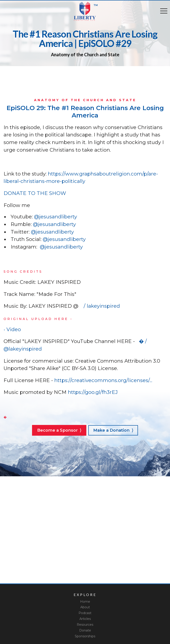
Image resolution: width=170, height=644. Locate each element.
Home (85, 602)
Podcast (85, 613)
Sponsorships (85, 636)
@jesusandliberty (56, 217)
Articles (85, 619)
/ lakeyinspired (100, 306)
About (85, 607)
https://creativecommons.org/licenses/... (103, 380)
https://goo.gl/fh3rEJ (92, 392)
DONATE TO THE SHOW (35, 193)
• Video (14, 329)
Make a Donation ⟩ (113, 430)
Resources (85, 625)
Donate (85, 630)
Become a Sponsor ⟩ (59, 430)
